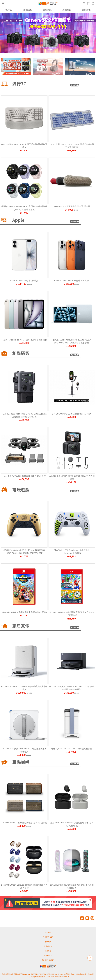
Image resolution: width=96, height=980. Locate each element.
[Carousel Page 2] (44, 47)
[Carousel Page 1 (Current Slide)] (41, 47)
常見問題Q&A (48, 937)
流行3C (9, 10)
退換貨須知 (48, 946)
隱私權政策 (48, 955)
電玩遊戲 (47, 10)
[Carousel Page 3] (47, 47)
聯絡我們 (48, 942)
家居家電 (86, 10)
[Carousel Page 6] (55, 47)
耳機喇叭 (67, 10)
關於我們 (48, 933)
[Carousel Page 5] (52, 47)
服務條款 (48, 951)
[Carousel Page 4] (49, 47)
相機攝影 (28, 10)
